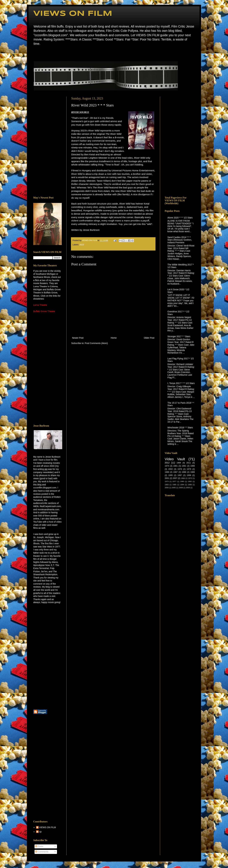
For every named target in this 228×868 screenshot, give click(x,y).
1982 (190, 481)
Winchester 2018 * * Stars (180, 428)
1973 (167, 481)
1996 (190, 485)
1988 (184, 472)
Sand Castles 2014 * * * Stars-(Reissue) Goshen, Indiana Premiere (180, 240)
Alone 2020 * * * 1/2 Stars (180, 218)
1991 (184, 466)
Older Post (149, 338)
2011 (189, 463)
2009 (188, 488)
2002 (171, 469)
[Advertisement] (47, 144)
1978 (180, 469)
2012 (167, 463)
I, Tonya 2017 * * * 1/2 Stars (181, 383)
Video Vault (175, 459)
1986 (167, 472)
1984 (179, 463)
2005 (174, 488)
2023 (82, 245)
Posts (39, 846)
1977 (174, 481)
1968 (183, 478)
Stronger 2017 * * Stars (179, 336)
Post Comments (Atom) (96, 343)
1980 (182, 481)
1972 (190, 478)
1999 (193, 466)
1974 (167, 466)
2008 (181, 488)
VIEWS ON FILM (73, 14)
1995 (171, 475)
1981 (175, 466)
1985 (174, 485)
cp (40, 832)
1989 (193, 472)
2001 (167, 478)
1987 (175, 472)
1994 (182, 485)
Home (34, 53)
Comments (42, 852)
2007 (175, 478)
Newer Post (78, 338)
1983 (167, 485)
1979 (189, 469)
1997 (180, 475)
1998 (189, 475)
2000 (167, 488)
